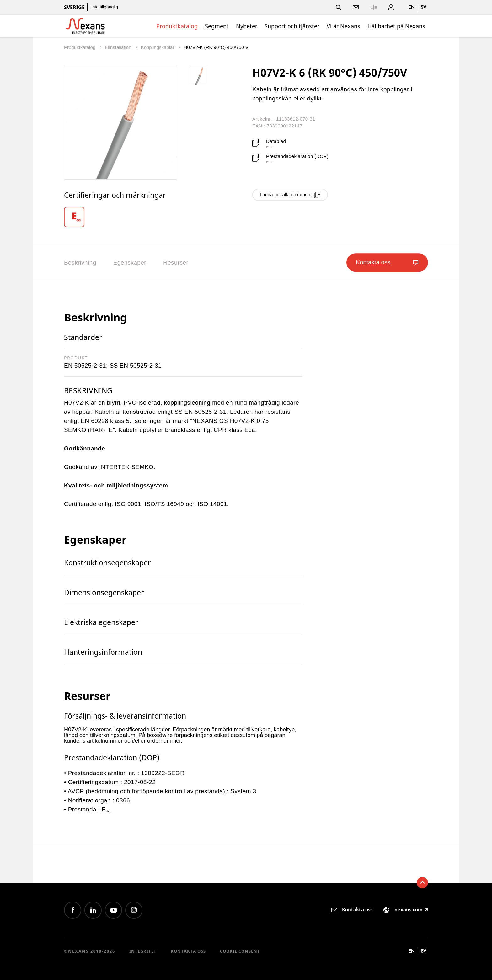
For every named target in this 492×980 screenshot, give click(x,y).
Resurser (176, 263)
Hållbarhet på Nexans (396, 26)
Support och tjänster (292, 26)
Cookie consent (240, 951)
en (412, 7)
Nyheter (247, 26)
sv (424, 7)
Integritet (143, 951)
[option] (79, 217)
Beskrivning (80, 263)
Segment (217, 26)
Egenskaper (130, 263)
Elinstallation (119, 47)
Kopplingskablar (158, 47)
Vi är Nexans (343, 26)
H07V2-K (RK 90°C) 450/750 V (216, 47)
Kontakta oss (188, 951)
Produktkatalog (177, 26)
